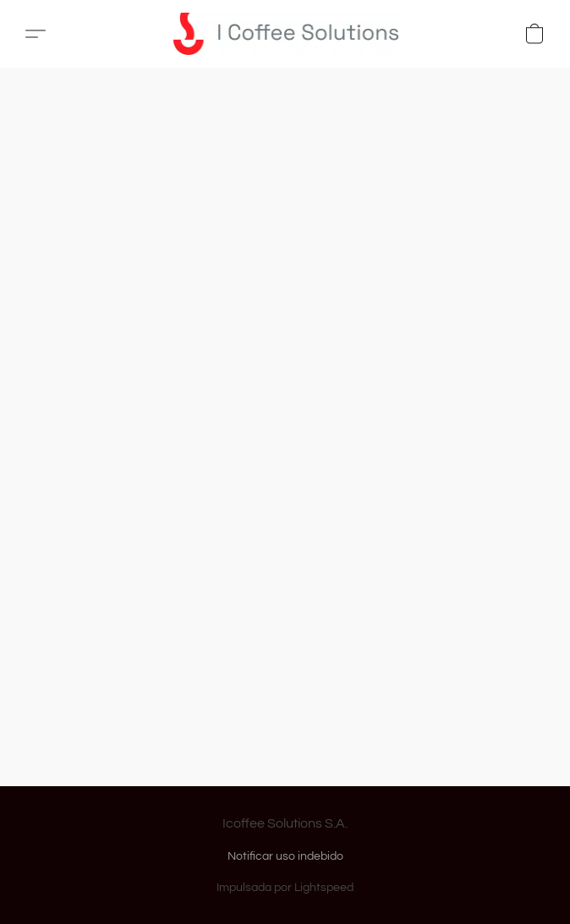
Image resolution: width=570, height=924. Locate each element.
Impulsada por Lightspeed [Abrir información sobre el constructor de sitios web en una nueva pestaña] (285, 888)
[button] (292, 34)
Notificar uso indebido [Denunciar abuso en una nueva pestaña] (285, 856)
